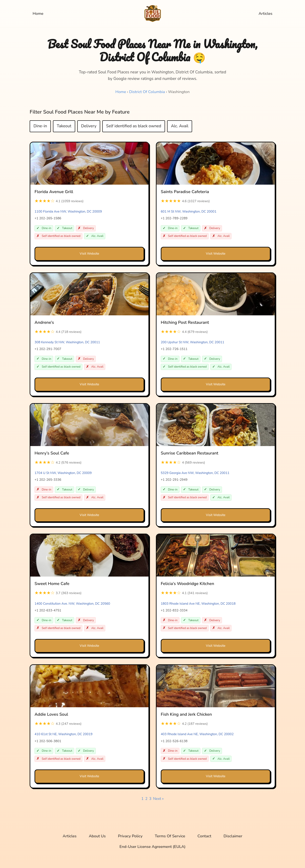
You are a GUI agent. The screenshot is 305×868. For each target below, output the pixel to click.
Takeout (64, 126)
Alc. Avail (180, 126)
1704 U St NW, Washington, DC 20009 (63, 473)
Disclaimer (234, 837)
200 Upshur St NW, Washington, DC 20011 (193, 342)
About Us (97, 837)
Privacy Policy (130, 837)
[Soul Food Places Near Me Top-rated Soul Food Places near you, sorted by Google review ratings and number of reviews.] (153, 14)
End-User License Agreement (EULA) (152, 847)
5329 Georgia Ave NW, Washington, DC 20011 (195, 473)
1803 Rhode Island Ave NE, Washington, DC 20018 (198, 604)
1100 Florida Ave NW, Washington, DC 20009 (68, 212)
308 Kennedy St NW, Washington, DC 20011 (67, 342)
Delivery (89, 126)
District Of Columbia (147, 92)
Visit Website (89, 254)
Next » (158, 799)
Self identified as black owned (134, 126)
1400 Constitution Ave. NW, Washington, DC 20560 (72, 604)
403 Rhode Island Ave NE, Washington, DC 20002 (197, 735)
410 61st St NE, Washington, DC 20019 (64, 735)
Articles (265, 14)
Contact (205, 837)
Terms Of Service (170, 837)
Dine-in (40, 126)
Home (38, 14)
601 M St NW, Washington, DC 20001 (189, 212)
